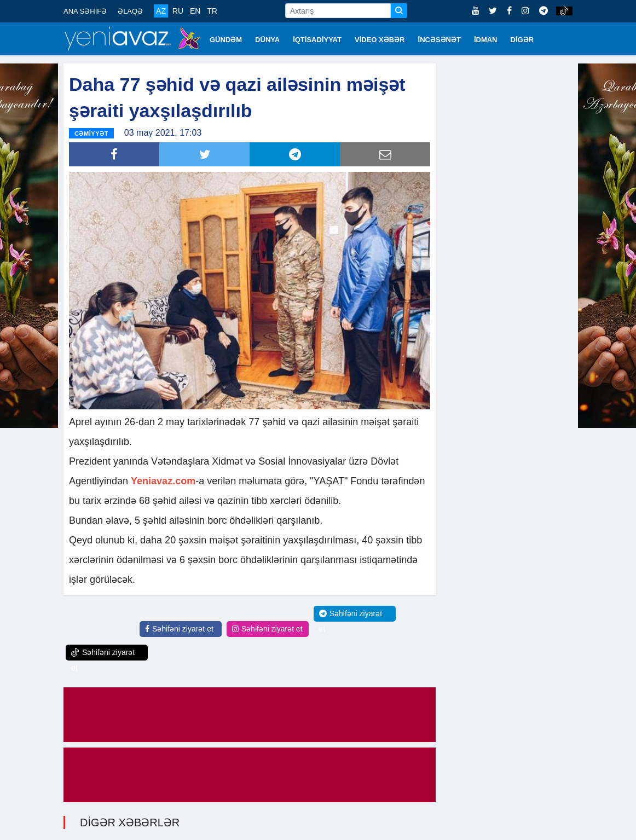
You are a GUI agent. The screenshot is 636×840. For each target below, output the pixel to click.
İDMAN (486, 40)
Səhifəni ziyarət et (179, 629)
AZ (161, 11)
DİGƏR (522, 40)
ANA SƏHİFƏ (85, 11)
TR (212, 11)
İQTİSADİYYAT (317, 40)
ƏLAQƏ (130, 11)
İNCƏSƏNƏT (440, 40)
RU (178, 11)
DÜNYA (267, 40)
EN (195, 11)
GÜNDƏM (226, 40)
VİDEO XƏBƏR (380, 40)
